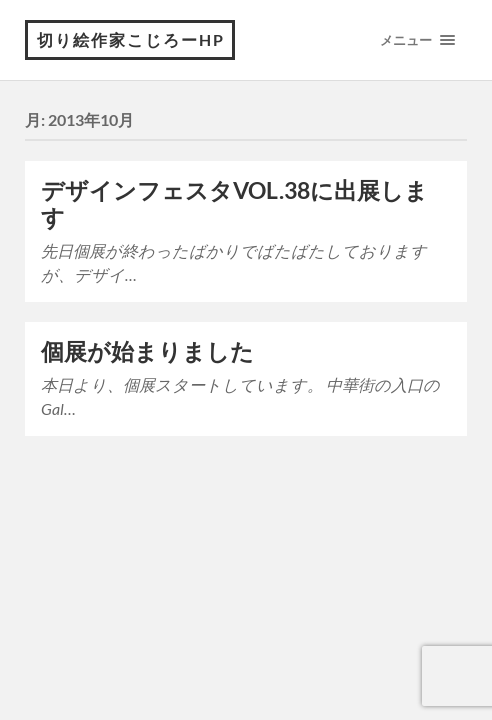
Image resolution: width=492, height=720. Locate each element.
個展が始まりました (147, 351)
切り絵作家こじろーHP (131, 39)
